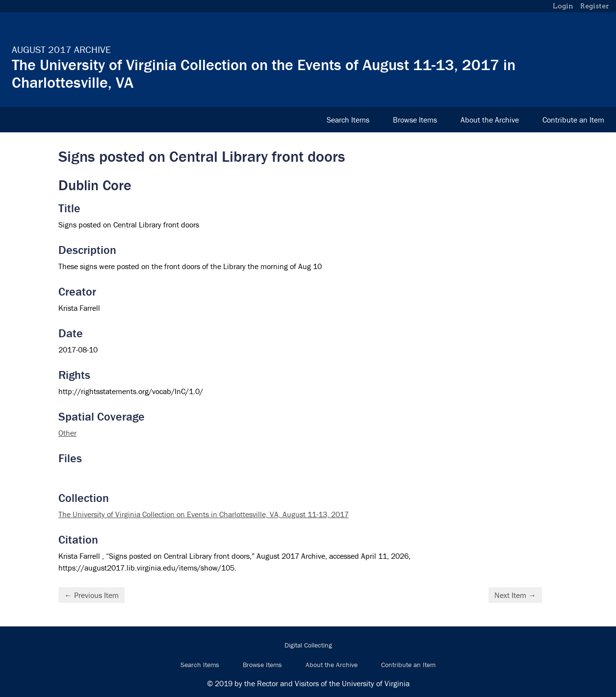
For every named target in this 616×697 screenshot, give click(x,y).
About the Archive (490, 120)
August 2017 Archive (61, 49)
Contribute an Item (573, 120)
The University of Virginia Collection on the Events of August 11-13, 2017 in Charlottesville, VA (264, 73)
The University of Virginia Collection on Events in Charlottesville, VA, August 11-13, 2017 (204, 514)
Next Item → (515, 595)
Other (67, 433)
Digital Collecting (308, 645)
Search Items (348, 120)
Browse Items (415, 120)
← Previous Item (91, 595)
